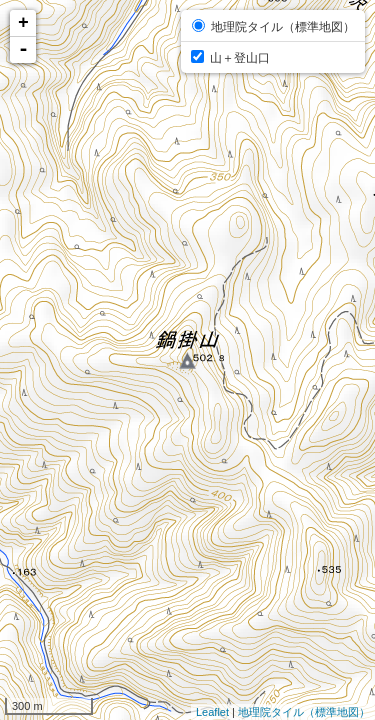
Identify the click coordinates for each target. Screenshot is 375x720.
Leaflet (212, 712)
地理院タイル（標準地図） (304, 712)
